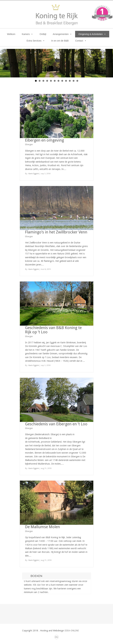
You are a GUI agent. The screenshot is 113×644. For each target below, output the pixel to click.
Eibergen (29, 145)
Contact (81, 41)
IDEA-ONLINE (72, 631)
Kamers (27, 34)
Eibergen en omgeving (45, 140)
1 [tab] (36, 81)
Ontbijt (43, 34)
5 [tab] (51, 81)
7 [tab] (58, 81)
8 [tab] (62, 81)
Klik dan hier (39, 585)
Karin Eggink (34, 174)
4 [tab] (47, 81)
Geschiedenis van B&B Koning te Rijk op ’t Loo (53, 330)
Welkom (11, 34)
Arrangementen (62, 34)
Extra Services (36, 41)
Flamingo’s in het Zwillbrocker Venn (56, 232)
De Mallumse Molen (42, 527)
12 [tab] (77, 81)
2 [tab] (40, 81)
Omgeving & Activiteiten (92, 34)
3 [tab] (43, 81)
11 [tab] (74, 81)
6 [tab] (55, 81)
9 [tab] (66, 81)
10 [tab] (70, 81)
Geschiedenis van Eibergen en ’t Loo (56, 424)
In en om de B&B (60, 41)
